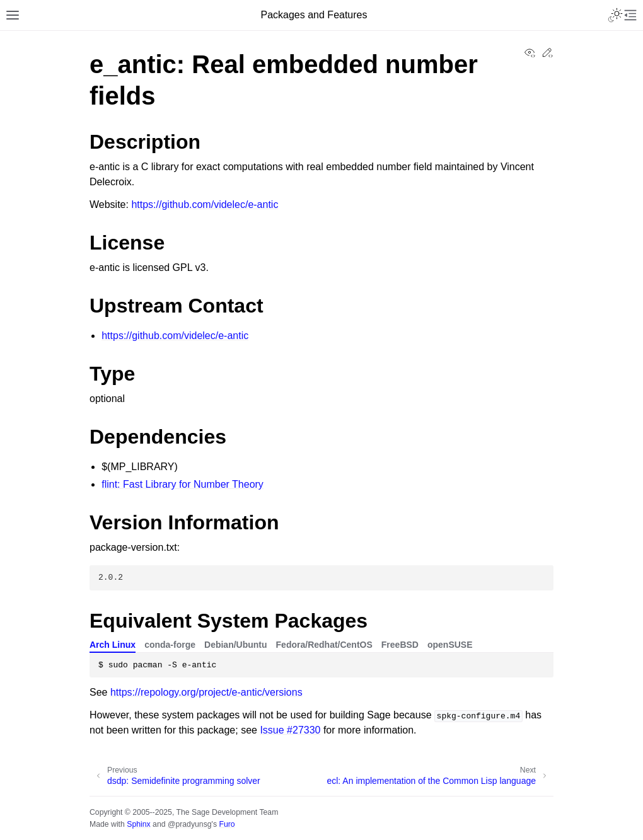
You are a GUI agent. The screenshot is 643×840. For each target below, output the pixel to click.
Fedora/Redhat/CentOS (324, 645)
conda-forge (170, 645)
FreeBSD (400, 645)
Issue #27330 (290, 730)
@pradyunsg (190, 824)
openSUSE (450, 645)
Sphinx (138, 824)
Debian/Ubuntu (236, 645)
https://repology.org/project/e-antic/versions (206, 692)
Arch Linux (113, 645)
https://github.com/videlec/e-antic (205, 204)
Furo (227, 824)
